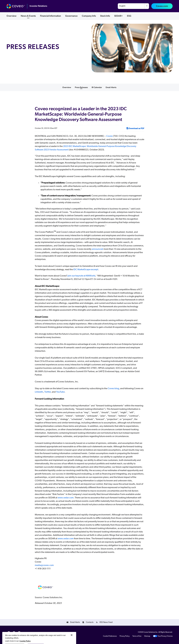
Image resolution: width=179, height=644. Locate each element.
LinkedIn (39, 392)
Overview (12, 16)
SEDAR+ (118, 16)
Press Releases (81, 87)
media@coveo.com (44, 565)
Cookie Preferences (110, 636)
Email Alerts (111, 87)
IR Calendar (97, 87)
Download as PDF (135, 128)
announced (98, 249)
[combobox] (133, 6)
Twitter (48, 392)
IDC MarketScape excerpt (86, 270)
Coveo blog (113, 389)
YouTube (60, 392)
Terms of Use (137, 636)
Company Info (89, 16)
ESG (129, 16)
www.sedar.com (66, 498)
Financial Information (51, 16)
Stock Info (105, 16)
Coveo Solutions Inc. (151, 632)
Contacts (90, 622)
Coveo (109, 136)
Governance (71, 16)
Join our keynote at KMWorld (81, 276)
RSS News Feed (106, 622)
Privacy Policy (125, 636)
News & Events (28, 16)
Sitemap (147, 636)
